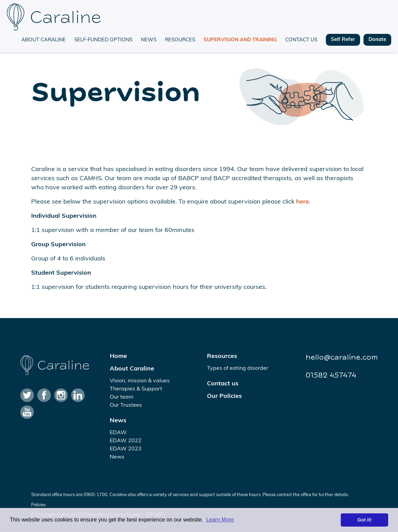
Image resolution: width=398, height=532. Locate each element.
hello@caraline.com (342, 357)
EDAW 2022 (126, 441)
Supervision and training (240, 40)
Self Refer (343, 40)
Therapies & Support (136, 389)
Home (118, 356)
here (302, 202)
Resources (180, 40)
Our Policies (224, 396)
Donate (377, 40)
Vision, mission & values (140, 381)
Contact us (301, 40)
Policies (38, 505)
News (149, 40)
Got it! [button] (364, 520)
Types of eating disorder (238, 368)
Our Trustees (126, 405)
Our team (122, 397)
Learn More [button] (220, 520)
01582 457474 (331, 375)
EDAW (118, 433)
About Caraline (44, 40)
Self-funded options (103, 40)
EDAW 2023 (126, 449)
